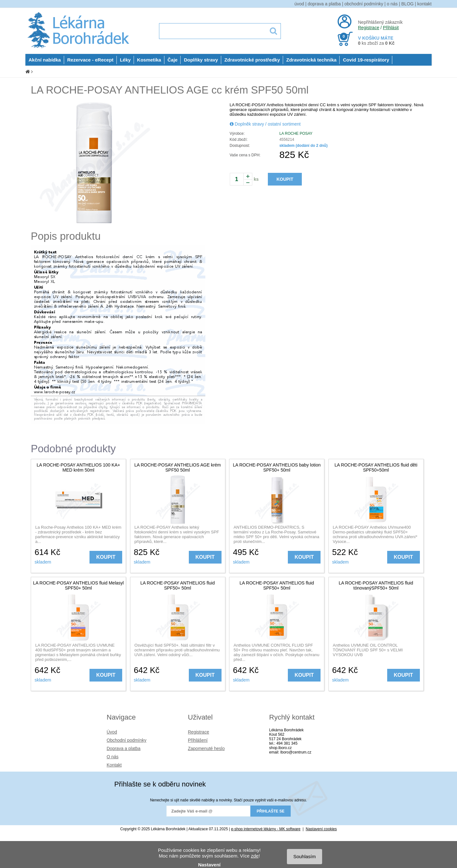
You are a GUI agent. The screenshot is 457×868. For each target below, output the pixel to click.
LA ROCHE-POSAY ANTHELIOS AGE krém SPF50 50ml (178, 467)
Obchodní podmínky (126, 740)
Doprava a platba (124, 748)
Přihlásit (391, 28)
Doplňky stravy (201, 60)
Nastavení (209, 865)
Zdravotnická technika (311, 60)
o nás (392, 4)
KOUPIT (285, 179)
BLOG (408, 4)
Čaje (173, 60)
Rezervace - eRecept (90, 60)
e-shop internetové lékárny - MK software (266, 829)
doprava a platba (324, 4)
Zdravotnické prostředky (252, 60)
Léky (125, 60)
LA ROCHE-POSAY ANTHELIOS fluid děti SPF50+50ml (376, 467)
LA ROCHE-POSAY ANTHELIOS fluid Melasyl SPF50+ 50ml (78, 585)
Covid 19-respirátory (366, 60)
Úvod (112, 732)
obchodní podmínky (364, 4)
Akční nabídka (45, 60)
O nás (113, 757)
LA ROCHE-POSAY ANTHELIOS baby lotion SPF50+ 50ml (277, 467)
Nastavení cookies (321, 829)
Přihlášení (198, 740)
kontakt (424, 4)
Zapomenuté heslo (206, 748)
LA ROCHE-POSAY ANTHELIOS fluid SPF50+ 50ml (177, 585)
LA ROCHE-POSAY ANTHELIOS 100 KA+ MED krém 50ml (79, 467)
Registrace (369, 28)
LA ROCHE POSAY (296, 134)
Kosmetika (149, 60)
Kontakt (114, 765)
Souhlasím (305, 856)
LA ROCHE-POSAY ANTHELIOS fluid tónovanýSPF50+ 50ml (376, 585)
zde (255, 856)
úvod (299, 4)
